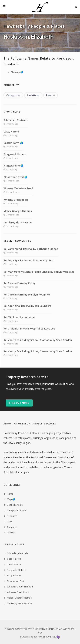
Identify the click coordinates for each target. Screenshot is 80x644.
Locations (33, 95)
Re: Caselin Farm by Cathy (19, 283)
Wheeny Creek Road (16, 200)
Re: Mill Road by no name (19, 317)
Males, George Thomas (18, 211)
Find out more (19, 403)
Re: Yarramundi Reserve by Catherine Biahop (31, 249)
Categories (13, 95)
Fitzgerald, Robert (15, 154)
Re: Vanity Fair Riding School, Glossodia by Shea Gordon (38, 340)
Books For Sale (15, 505)
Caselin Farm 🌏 (13, 143)
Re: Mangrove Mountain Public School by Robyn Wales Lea (39, 272)
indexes (11, 532)
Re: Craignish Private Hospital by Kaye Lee (29, 329)
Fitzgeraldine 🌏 (13, 166)
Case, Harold (11, 132)
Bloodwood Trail (16, 581)
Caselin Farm (14, 564)
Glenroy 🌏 (17, 72)
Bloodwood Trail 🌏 (15, 177)
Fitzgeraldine (14, 575)
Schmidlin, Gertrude (16, 120)
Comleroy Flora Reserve (18, 222)
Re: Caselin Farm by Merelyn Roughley (27, 295)
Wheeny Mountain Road (18, 188)
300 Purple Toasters (45, 637)
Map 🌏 (11, 499)
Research (12, 516)
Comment (12, 527)
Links (10, 521)
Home (10, 494)
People (51, 95)
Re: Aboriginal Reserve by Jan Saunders (27, 306)
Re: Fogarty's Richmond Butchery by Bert (29, 260)
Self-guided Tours (16, 510)
